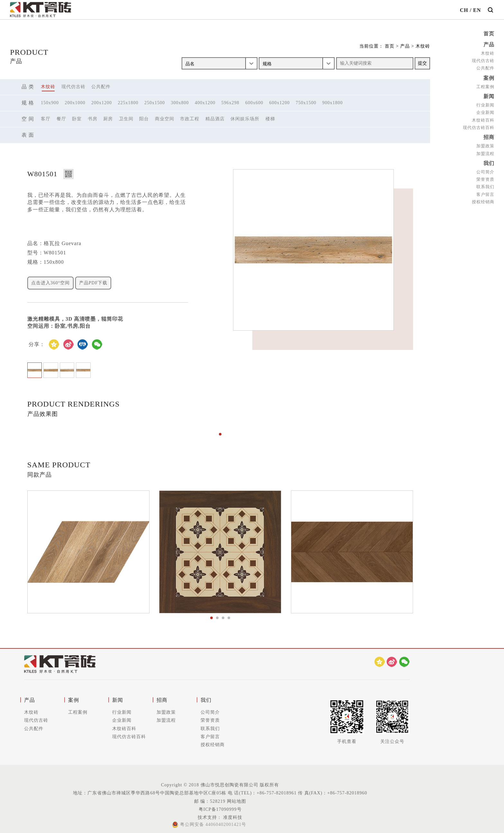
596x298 (230, 103)
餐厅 (61, 119)
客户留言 (485, 192)
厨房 (108, 119)
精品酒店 (215, 119)
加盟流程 (485, 151)
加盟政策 (485, 144)
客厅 (46, 119)
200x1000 (75, 103)
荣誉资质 (485, 177)
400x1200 (205, 103)
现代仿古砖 (483, 60)
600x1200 (280, 103)
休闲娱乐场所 (245, 119)
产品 (489, 44)
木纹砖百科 (483, 118)
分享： (37, 344)
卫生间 (126, 119)
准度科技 (232, 817)
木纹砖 (488, 53)
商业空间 (165, 119)
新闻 (489, 95)
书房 (93, 119)
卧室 (77, 119)
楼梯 (270, 119)
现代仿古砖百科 (479, 126)
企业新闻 (485, 111)
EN (477, 10)
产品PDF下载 (93, 283)
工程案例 (485, 85)
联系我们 (485, 184)
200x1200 (102, 103)
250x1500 (155, 103)
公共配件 (485, 67)
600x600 (254, 103)
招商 (489, 136)
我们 (489, 161)
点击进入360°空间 (51, 283)
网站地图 (237, 801)
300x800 (180, 103)
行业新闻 (485, 103)
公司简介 (485, 169)
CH (464, 10)
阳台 (144, 119)
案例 (489, 77)
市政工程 (190, 119)
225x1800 (128, 103)
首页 (489, 34)
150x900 (50, 103)
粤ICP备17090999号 (220, 809)
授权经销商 (483, 199)
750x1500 (306, 103)
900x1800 (333, 103)
